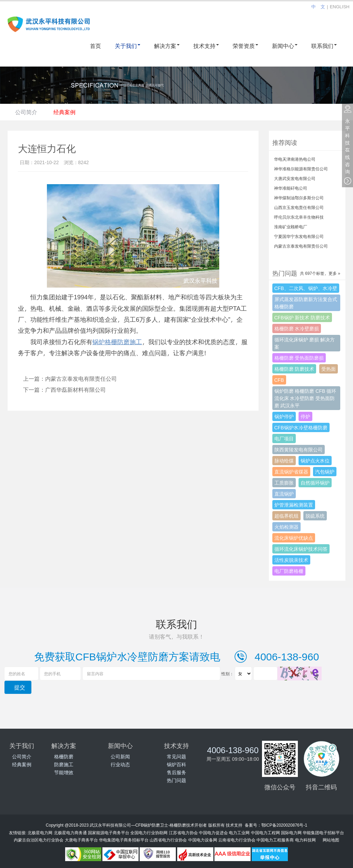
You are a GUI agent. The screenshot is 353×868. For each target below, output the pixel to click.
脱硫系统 (315, 516)
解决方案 (167, 46)
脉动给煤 (284, 461)
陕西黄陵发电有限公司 (299, 450)
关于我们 (128, 46)
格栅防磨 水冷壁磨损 (297, 328)
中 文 (318, 7)
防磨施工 (64, 764)
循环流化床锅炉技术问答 (301, 549)
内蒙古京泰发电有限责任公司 (301, 246)
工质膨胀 (284, 483)
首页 (95, 46)
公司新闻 (120, 756)
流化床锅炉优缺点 (294, 538)
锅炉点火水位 (315, 461)
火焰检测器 (286, 527)
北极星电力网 (40, 832)
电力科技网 (305, 840)
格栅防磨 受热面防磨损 (299, 358)
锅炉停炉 (284, 416)
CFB (279, 380)
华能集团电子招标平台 (323, 832)
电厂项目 (284, 438)
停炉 (305, 416)
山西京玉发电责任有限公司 (299, 207)
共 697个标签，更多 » (320, 273)
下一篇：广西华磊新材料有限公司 (64, 390)
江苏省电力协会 (183, 832)
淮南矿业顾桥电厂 (291, 227)
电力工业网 (239, 832)
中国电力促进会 (213, 832)
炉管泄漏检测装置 (294, 505)
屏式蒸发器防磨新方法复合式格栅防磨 (306, 303)
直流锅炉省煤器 (291, 472)
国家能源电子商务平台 (109, 832)
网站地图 (331, 840)
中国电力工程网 (265, 832)
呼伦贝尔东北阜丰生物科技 (299, 217)
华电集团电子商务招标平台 (124, 840)
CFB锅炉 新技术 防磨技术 (302, 317)
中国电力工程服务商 (275, 840)
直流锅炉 (284, 494)
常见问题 (176, 756)
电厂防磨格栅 (289, 571)
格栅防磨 (64, 756)
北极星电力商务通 (70, 832)
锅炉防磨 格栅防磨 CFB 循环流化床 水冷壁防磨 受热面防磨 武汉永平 (305, 398)
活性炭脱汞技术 (291, 560)
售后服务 (176, 772)
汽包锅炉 (325, 472)
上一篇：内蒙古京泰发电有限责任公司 (70, 378)
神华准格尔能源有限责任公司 (301, 169)
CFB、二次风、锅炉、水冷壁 (306, 288)
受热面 (329, 369)
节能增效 (64, 772)
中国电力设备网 (203, 840)
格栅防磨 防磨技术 (294, 369)
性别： (228, 674)
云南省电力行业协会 (237, 840)
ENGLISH (340, 7)
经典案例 (68, 112)
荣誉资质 (245, 46)
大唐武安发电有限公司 (295, 178)
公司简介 (27, 112)
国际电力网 (291, 832)
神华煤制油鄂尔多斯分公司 (299, 198)
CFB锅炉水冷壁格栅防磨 (301, 427)
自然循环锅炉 (315, 483)
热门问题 (176, 780)
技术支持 (206, 46)
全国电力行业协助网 (149, 832)
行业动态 (120, 764)
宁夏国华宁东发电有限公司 (299, 236)
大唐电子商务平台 (81, 840)
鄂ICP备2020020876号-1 (284, 825)
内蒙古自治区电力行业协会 (39, 840)
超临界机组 (286, 516)
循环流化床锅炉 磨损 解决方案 (305, 343)
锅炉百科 (176, 764)
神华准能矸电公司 (291, 188)
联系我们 (324, 46)
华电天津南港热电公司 (295, 159)
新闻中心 (285, 46)
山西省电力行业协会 (168, 840)
